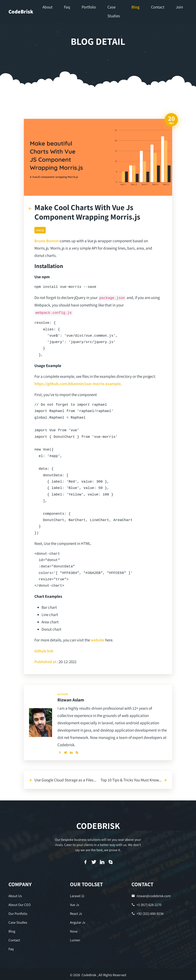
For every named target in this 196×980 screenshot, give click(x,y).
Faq (11, 948)
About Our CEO (19, 905)
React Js (76, 913)
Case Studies (18, 922)
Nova (74, 931)
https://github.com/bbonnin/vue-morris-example (78, 384)
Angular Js (78, 922)
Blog (12, 931)
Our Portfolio (18, 913)
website (98, 640)
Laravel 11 (77, 896)
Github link (44, 651)
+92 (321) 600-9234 (147, 913)
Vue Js (74, 905)
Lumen (75, 940)
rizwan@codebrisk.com (151, 896)
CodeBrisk (21, 11)
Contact (14, 940)
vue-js (40, 230)
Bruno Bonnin (47, 241)
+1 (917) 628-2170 (146, 905)
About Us (15, 896)
